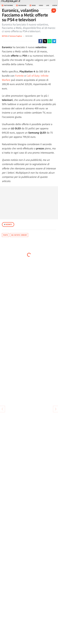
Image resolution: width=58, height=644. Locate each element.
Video (41, 5)
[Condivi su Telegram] (54, 41)
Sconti (8, 224)
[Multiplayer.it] (11, 1)
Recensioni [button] (21, 5)
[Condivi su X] (45, 41)
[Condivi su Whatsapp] (50, 41)
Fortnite (19, 76)
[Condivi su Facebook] (40, 41)
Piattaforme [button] (7, 5)
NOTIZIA (5, 36)
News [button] (33, 5)
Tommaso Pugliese (16, 36)
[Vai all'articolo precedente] (56, 409)
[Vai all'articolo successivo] (2, 409)
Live (48, 5)
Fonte (5, 235)
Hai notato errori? (19, 235)
